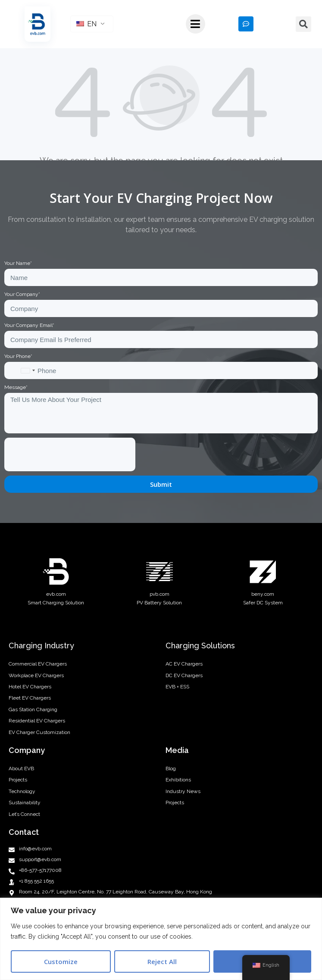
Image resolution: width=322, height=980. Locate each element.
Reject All (162, 961)
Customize (61, 961)
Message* (16, 387)
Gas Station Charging (33, 709)
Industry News (183, 791)
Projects (18, 780)
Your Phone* (18, 356)
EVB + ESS (177, 687)
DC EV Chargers (184, 675)
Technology (22, 791)
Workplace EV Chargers (36, 675)
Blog (171, 768)
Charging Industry (41, 646)
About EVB (21, 768)
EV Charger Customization (39, 732)
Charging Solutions (200, 646)
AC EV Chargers (184, 664)
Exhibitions (178, 780)
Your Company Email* (29, 325)
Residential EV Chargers (37, 721)
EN (86, 24)
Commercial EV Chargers (38, 664)
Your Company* (22, 294)
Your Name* (18, 263)
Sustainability (25, 803)
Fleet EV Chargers (30, 698)
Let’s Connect (24, 814)
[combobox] (28, 370)
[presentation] (70, 454)
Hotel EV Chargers (30, 687)
